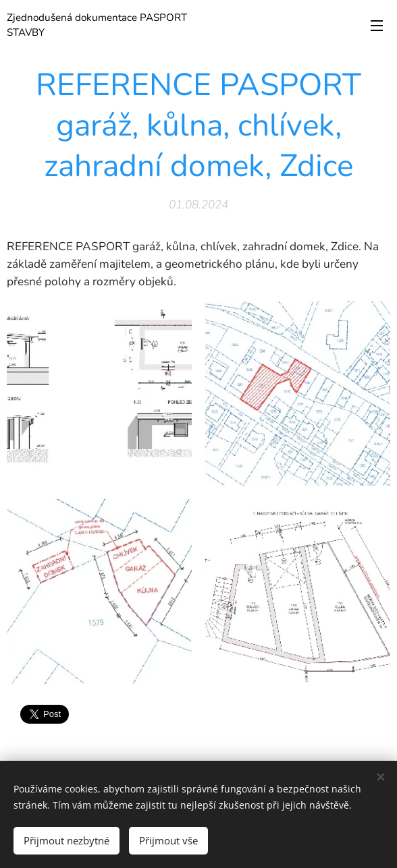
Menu (377, 26)
